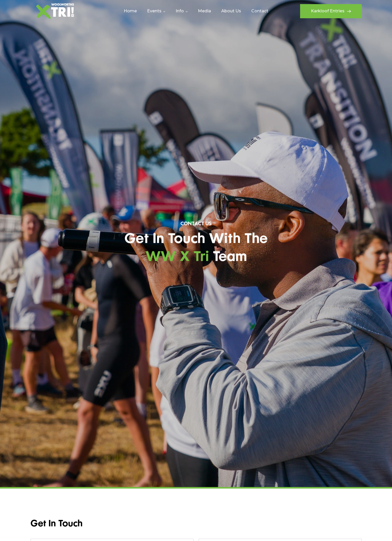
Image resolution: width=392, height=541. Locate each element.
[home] (55, 11)
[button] (156, 11)
